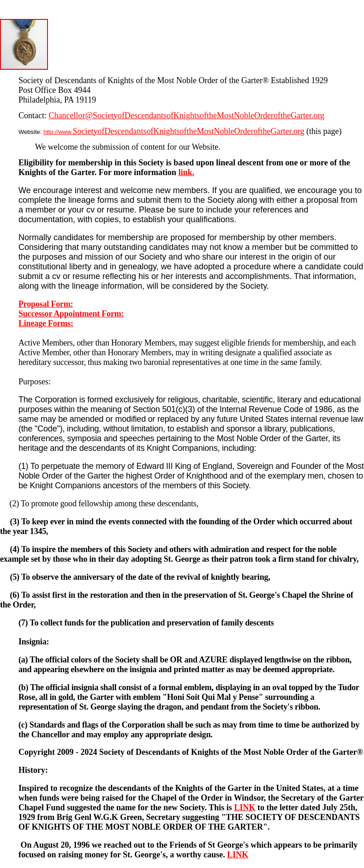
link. (187, 172)
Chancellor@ (71, 115)
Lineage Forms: (46, 323)
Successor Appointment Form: (71, 314)
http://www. (174, 132)
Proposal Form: (46, 304)
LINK (245, 807)
